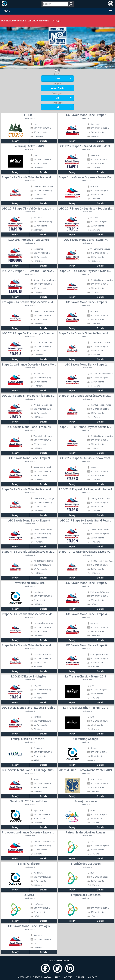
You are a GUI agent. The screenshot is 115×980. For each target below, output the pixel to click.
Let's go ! (56, 21)
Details (43, 141)
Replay (15, 141)
